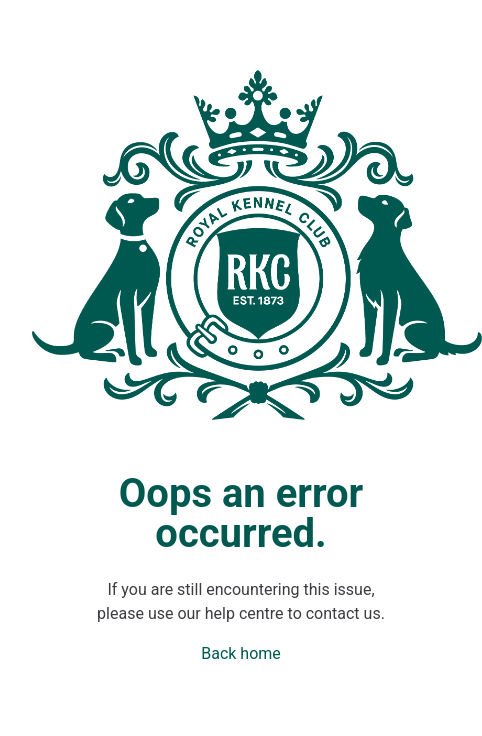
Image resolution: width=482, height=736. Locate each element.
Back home (241, 653)
